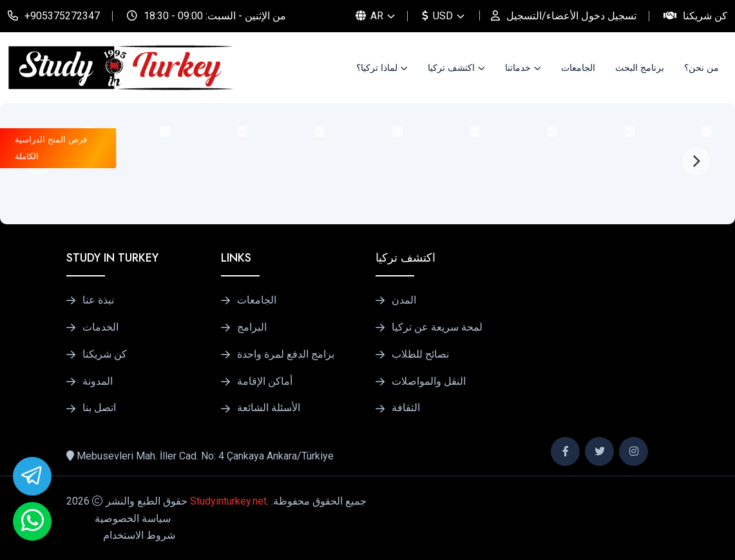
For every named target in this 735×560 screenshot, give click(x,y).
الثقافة (406, 408)
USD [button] (437, 16)
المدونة (98, 381)
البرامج (252, 327)
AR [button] (369, 16)
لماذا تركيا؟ (377, 68)
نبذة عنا (98, 300)
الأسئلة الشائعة (269, 408)
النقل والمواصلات (429, 381)
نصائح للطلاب (420, 354)
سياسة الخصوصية (133, 518)
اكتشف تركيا (451, 68)
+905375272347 (62, 16)
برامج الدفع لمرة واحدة (286, 354)
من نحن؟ (702, 68)
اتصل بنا (99, 408)
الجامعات (578, 68)
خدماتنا (518, 68)
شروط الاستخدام (139, 535)
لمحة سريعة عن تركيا (437, 327)
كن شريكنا (705, 16)
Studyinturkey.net (228, 501)
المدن (404, 300)
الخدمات (100, 327)
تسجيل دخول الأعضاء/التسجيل (571, 16)
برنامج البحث (640, 68)
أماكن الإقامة (265, 381)
